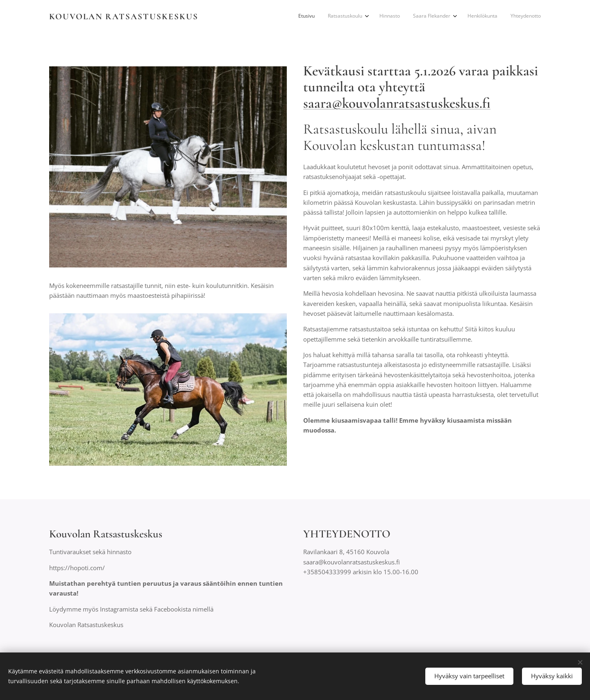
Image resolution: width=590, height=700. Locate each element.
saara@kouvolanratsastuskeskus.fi (397, 103)
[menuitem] (469, 17)
